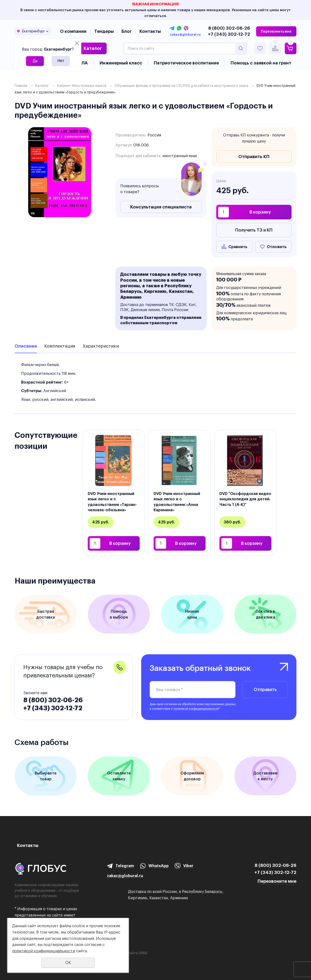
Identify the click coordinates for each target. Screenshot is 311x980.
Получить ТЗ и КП (254, 230)
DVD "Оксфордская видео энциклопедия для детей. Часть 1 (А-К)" (245, 499)
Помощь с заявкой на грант (261, 63)
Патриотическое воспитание (186, 63)
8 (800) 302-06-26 (229, 28)
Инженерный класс (121, 63)
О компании (73, 31)
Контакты (150, 31)
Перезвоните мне (277, 881)
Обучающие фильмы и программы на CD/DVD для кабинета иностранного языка (181, 86)
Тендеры (104, 31)
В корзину (260, 212)
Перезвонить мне (276, 31)
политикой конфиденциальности (196, 709)
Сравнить (238, 247)
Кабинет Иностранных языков (82, 86)
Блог (127, 31)
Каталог (93, 48)
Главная (21, 86)
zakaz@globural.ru (185, 35)
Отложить (277, 247)
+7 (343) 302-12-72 (229, 34)
